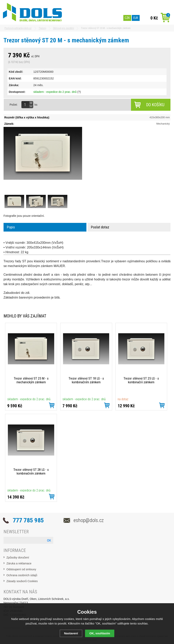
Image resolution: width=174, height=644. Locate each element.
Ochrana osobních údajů (22, 575)
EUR (136, 18)
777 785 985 (28, 520)
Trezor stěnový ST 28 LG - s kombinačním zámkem (31, 471)
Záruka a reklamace (19, 563)
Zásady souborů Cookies (22, 581)
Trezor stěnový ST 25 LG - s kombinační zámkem (141, 380)
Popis (11, 227)
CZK (127, 18)
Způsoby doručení (18, 557)
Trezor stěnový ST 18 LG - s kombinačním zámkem (86, 380)
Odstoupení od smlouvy (21, 569)
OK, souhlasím (100, 633)
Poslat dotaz (100, 227)
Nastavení (71, 633)
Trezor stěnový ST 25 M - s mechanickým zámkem (31, 380)
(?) (79, 92)
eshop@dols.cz (89, 520)
